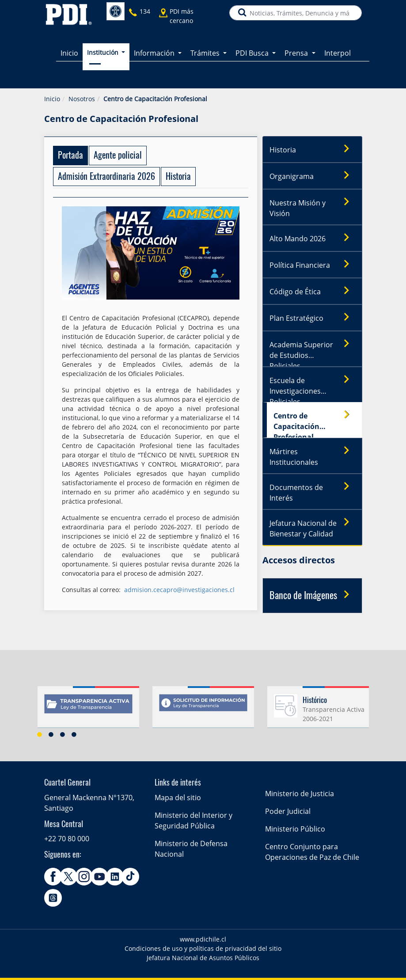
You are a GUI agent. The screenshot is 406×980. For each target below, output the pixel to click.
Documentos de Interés (313, 490)
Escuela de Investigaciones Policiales (313, 387)
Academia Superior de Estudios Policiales (313, 351)
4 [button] (74, 734)
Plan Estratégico (313, 318)
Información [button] (155, 53)
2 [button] (51, 734)
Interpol (338, 53)
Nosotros (82, 99)
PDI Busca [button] (253, 53)
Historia (313, 149)
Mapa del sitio (178, 798)
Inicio (69, 53)
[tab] (70, 156)
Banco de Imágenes (313, 595)
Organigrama (313, 176)
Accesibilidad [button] (116, 11)
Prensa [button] (297, 53)
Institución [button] (104, 52)
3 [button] (63, 734)
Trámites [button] (206, 53)
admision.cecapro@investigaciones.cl (179, 590)
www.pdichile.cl (203, 939)
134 (145, 11)
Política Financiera (313, 265)
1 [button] (40, 734)
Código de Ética (313, 291)
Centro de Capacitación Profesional (315, 422)
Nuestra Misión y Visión (313, 206)
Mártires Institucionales (313, 455)
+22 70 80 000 (67, 839)
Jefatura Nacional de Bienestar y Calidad (313, 526)
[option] (88, 710)
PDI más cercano (182, 16)
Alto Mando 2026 (313, 238)
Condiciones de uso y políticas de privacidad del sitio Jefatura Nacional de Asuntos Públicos (203, 953)
